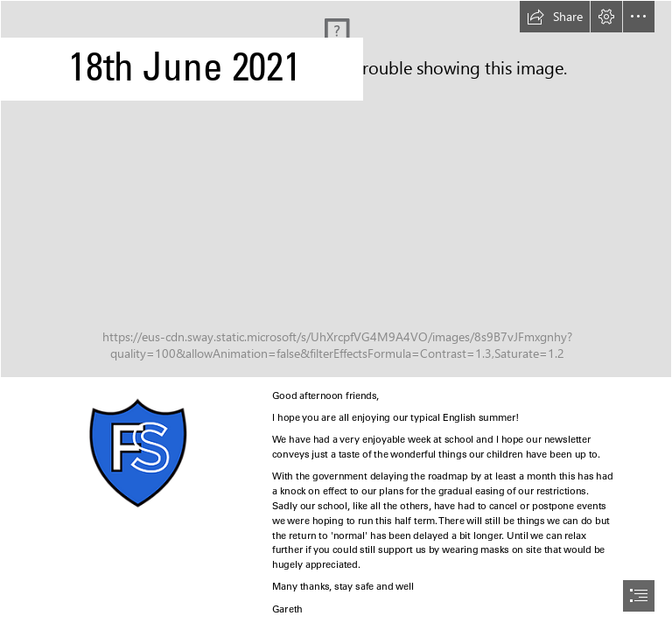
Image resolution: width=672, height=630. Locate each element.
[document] (336, 315)
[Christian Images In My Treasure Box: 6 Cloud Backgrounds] (336, 189)
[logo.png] (137, 452)
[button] (555, 17)
